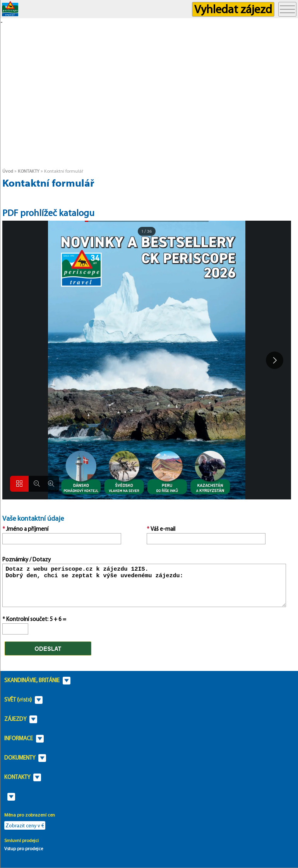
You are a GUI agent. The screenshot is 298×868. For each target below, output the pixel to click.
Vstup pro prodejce (24, 848)
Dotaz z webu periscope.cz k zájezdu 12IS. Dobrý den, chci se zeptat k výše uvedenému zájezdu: (144, 585)
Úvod (8, 171)
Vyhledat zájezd (233, 9)
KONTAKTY (29, 171)
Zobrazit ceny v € (25, 825)
